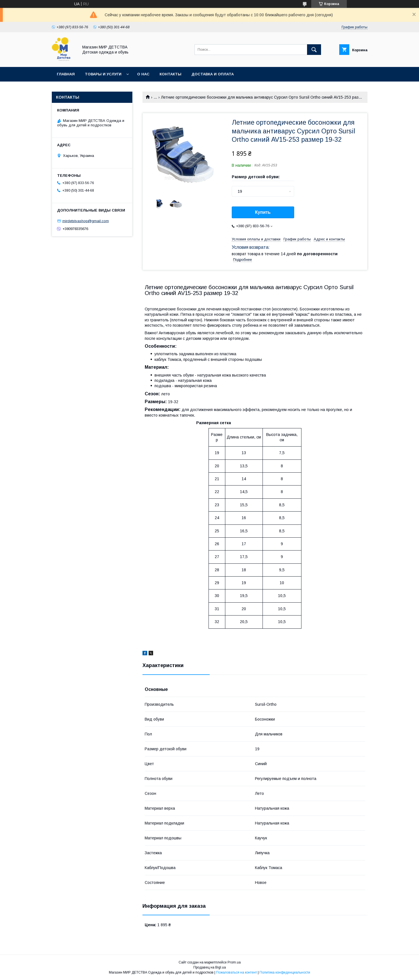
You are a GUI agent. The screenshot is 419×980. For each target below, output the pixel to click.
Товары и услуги (103, 74)
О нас (143, 74)
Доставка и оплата (213, 74)
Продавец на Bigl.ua (210, 967)
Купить (263, 212)
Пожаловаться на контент (237, 972)
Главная (66, 74)
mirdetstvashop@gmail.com (86, 221)
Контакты (170, 74)
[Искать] (314, 50)
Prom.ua (234, 962)
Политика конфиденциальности (285, 972)
